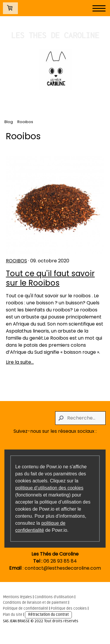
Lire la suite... (20, 362)
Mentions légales (17, 597)
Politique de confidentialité (26, 608)
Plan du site (13, 615)
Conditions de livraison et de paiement (35, 603)
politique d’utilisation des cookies (49, 488)
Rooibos (16, 261)
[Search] (81, 418)
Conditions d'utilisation (54, 597)
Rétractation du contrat (48, 615)
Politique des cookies (69, 608)
